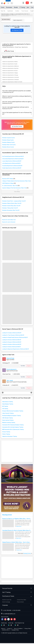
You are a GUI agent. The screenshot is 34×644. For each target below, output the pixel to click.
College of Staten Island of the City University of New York (17, 181)
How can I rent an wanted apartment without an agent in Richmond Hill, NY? (17, 102)
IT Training (22, 7)
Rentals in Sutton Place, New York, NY (11, 206)
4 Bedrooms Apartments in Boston (10, 71)
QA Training (5, 409)
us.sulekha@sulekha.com (9, 614)
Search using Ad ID (18, 20)
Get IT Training (17, 592)
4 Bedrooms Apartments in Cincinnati (11, 77)
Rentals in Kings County (8, 140)
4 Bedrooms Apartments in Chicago (10, 75)
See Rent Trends (9, 51)
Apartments (10, 11)
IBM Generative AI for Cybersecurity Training (13, 429)
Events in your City (7, 600)
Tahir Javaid (10, 380)
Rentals (16, 7)
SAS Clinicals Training (8, 418)
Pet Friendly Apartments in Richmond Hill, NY (13, 156)
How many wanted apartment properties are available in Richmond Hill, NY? (17, 92)
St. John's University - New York (11, 186)
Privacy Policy (28, 629)
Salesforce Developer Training (10, 436)
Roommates (9, 7)
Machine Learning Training (9, 423)
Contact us (9, 629)
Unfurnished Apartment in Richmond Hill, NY (13, 159)
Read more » (19, 526)
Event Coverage (6, 602)
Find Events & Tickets (17, 596)
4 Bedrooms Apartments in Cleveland (11, 80)
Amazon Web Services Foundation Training (13, 411)
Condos (17, 11)
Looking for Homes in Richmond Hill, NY (12, 340)
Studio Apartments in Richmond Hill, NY (12, 168)
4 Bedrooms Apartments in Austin (10, 64)
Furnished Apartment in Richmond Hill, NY (12, 166)
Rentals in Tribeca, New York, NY (10, 208)
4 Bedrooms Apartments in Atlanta (10, 62)
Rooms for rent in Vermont (9, 222)
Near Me (3, 11)
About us (3, 629)
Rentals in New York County (9, 145)
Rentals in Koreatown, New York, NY (11, 210)
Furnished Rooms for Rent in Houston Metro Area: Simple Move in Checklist (17, 530)
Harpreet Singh (10, 358)
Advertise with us (6, 630)
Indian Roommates (5, 14)
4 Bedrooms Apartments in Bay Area (10, 68)
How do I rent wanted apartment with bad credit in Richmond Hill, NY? (17, 108)
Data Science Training (8, 402)
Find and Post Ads (17, 589)
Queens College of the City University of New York (15, 188)
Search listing (6, 19)
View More (17, 192)
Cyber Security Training (8, 413)
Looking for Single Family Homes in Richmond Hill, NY (15, 337)
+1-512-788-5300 (7, 610)
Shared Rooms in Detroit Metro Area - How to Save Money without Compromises (17, 542)
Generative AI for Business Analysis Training (13, 425)
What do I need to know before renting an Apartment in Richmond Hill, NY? (17, 97)
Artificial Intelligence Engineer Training (12, 416)
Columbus (8, 1)
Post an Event (20, 602)
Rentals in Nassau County (8, 142)
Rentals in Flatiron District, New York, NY (12, 203)
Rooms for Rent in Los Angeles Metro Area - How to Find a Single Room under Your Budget (17, 519)
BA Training (5, 406)
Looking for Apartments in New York (8, 15)
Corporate (17, 605)
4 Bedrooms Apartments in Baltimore (10, 66)
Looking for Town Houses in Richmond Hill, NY (13, 335)
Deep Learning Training (8, 420)
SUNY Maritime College (9, 183)
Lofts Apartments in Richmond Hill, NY (11, 163)
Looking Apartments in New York (22, 14)
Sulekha (5, 3)
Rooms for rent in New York (9, 220)
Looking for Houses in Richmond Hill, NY (12, 342)
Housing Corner (7, 515)
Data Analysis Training (8, 404)
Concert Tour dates (22, 600)
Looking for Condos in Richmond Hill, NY (12, 333)
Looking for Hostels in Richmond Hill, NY (12, 344)
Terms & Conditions (18, 629)
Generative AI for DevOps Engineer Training (13, 427)
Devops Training (6, 432)
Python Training (6, 434)
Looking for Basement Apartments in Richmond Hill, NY (16, 349)
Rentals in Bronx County (8, 147)
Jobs (28, 7)
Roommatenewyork (12, 369)
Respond (29, 366)
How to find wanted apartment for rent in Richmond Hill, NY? (17, 113)
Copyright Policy (15, 630)
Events (3, 7)
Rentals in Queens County (9, 138)
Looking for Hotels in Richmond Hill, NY (12, 347)
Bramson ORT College (9, 179)
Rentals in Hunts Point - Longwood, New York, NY (14, 201)
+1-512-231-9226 (16, 610)
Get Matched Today (17, 30)
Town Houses (25, 11)
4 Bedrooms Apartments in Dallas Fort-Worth (12, 82)
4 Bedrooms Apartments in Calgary (10, 73)
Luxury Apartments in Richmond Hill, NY (12, 161)
